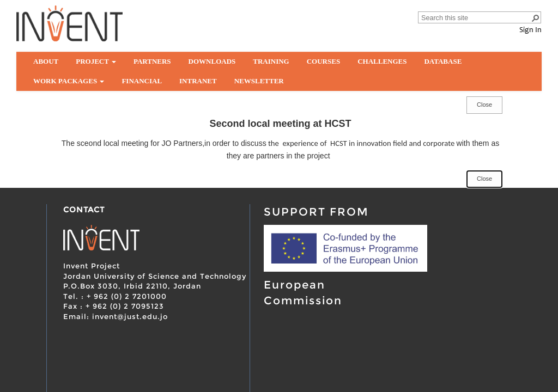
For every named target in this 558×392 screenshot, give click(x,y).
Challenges (382, 61)
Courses (323, 61)
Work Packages (69, 81)
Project (96, 61)
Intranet (198, 81)
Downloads (212, 61)
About (46, 61)
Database (443, 61)
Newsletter (259, 81)
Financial (142, 81)
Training (271, 61)
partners (152, 61)
